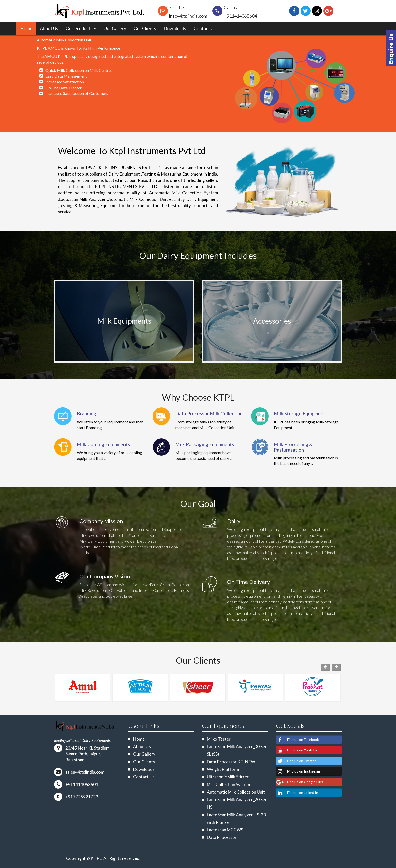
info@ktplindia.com (188, 16)
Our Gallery (115, 28)
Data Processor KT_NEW (231, 762)
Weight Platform (223, 769)
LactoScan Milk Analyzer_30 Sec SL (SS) (237, 750)
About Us (49, 28)
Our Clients (145, 28)
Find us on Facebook (298, 740)
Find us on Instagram (298, 771)
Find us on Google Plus (300, 782)
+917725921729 (82, 797)
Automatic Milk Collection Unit (236, 792)
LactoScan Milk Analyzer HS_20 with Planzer (236, 818)
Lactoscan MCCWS (225, 830)
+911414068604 (240, 16)
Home (26, 28)
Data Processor (222, 837)
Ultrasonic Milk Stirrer (228, 777)
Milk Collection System (228, 784)
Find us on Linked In (297, 793)
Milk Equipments (124, 321)
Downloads (175, 28)
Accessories (272, 321)
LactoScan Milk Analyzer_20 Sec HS (237, 803)
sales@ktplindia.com (85, 772)
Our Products (81, 28)
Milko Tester (219, 739)
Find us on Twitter (296, 761)
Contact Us (205, 28)
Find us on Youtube (297, 750)
